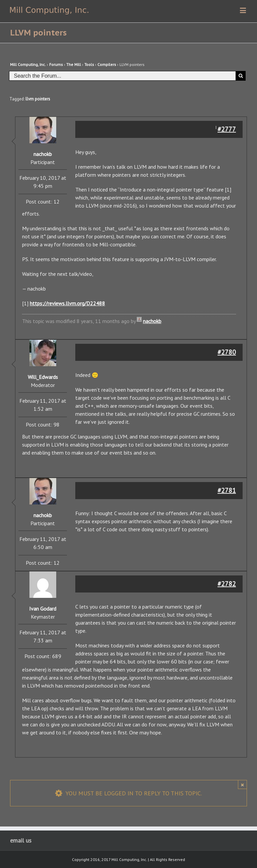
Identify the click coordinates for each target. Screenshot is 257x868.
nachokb (152, 321)
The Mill (74, 64)
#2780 (227, 352)
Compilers (107, 64)
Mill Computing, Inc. (28, 64)
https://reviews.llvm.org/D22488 (67, 303)
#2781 (227, 490)
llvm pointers (38, 99)
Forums (56, 64)
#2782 (227, 584)
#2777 (227, 129)
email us (21, 840)
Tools (89, 64)
